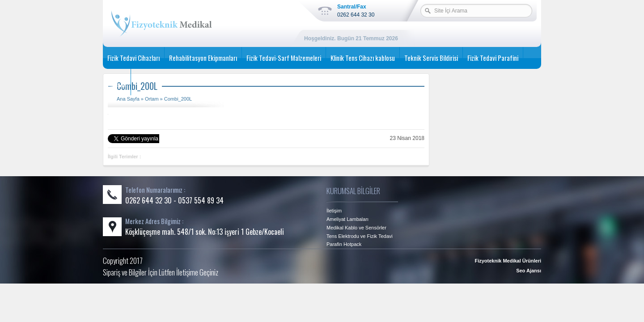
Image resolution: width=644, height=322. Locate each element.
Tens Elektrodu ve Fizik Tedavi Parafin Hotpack (360, 240)
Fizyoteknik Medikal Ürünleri (508, 261)
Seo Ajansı (529, 271)
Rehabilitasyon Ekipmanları (203, 58)
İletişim (117, 84)
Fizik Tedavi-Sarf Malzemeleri (284, 58)
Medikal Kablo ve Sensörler (356, 228)
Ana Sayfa (128, 99)
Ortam (152, 99)
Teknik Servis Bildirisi (431, 58)
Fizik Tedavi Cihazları (133, 58)
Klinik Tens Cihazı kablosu (363, 58)
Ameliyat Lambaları (347, 219)
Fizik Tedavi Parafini (493, 58)
